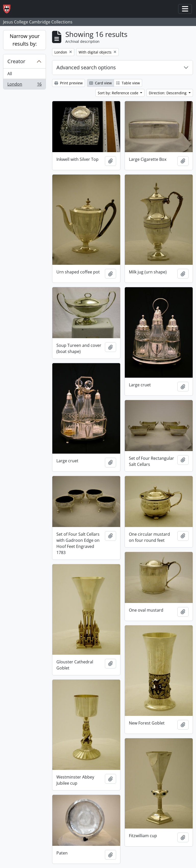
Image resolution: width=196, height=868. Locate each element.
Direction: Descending (168, 93)
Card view (101, 83)
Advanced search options (86, 67)
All (10, 74)
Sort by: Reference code (119, 93)
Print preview (69, 83)
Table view (128, 83)
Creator (16, 61)
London (24, 85)
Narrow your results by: (25, 40)
